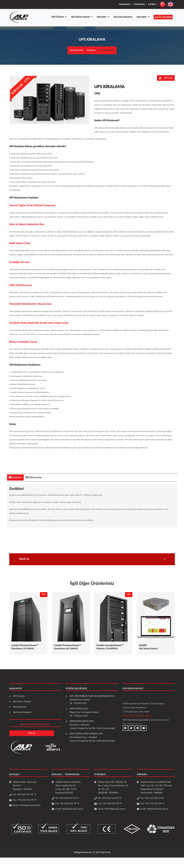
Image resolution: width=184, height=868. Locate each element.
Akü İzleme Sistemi (82, 17)
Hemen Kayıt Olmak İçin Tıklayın (137, 717)
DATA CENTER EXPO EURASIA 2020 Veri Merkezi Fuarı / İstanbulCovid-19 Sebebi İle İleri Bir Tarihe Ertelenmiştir (92, 737)
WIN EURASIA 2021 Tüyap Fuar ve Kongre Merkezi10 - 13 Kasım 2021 (84, 712)
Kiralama (91, 50)
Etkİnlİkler (139, 4)
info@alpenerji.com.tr (30, 805)
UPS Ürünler (19, 696)
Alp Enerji (106, 852)
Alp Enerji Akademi (123, 17)
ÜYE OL (32, 733)
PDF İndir (166, 78)
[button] (92, 558)
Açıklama (15, 477)
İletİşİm (152, 4)
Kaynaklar (143, 17)
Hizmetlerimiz (77, 50)
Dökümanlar (34, 477)
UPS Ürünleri (59, 17)
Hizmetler (103, 17)
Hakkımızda (125, 4)
